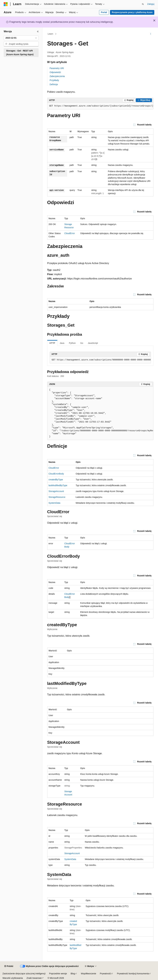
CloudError (70, 233)
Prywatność (105, 974)
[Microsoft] (6, 4)
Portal (104, 12)
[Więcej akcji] (151, 34)
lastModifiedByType (58, 485)
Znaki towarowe (34, 978)
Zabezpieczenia (57, 76)
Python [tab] (72, 343)
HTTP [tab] (52, 343)
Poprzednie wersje (58, 974)
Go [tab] (82, 343)
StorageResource (57, 497)
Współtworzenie (88, 974)
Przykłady (54, 80)
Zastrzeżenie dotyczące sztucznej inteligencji (24, 974)
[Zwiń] (38, 32)
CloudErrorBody (56, 474)
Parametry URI (57, 68)
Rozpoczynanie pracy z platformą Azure (132, 12)
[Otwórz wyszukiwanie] (143, 4)
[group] (100, 106)
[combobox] (21, 38)
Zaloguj (151, 4)
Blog (73, 974)
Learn (50, 34)
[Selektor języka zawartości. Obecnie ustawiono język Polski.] (9, 966)
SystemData (54, 503)
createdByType (56, 480)
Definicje (54, 84)
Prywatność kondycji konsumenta (133, 974)
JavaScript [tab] (93, 343)
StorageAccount (56, 491)
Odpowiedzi (55, 72)
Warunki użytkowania (13, 978)
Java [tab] (62, 343)
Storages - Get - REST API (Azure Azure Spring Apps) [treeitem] (20, 53)
